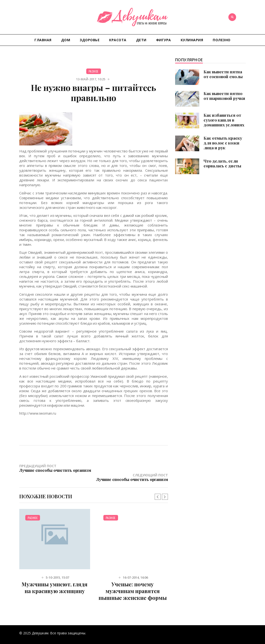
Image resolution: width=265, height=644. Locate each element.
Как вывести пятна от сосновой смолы (223, 74)
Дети (141, 40)
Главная (43, 40)
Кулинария (192, 40)
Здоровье (90, 40)
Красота (118, 40)
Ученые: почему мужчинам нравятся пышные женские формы (133, 582)
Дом (66, 40)
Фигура (164, 40)
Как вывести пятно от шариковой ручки (224, 96)
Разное (94, 71)
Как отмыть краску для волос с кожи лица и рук (223, 143)
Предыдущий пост (56, 468)
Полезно (222, 40)
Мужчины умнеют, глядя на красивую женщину (55, 579)
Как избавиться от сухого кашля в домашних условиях (224, 120)
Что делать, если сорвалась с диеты (222, 163)
